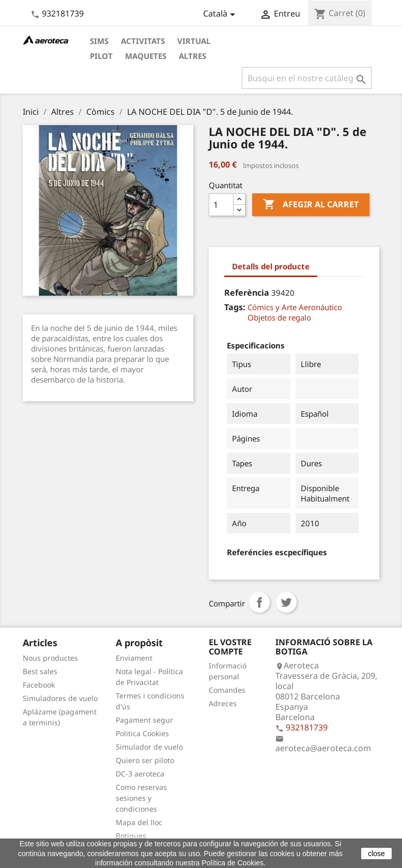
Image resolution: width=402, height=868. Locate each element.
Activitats (143, 41)
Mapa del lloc (139, 822)
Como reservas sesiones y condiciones (141, 798)
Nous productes (50, 658)
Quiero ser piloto (145, 760)
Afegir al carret (311, 205)
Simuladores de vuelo (60, 698)
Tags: (235, 307)
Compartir (259, 602)
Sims (99, 41)
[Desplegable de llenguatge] (221, 14)
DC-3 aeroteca (140, 774)
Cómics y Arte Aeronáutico (295, 307)
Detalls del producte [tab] (271, 266)
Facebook (39, 685)
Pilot (101, 56)
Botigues (131, 836)
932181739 (63, 13)
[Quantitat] (221, 205)
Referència (247, 293)
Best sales (40, 671)
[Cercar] (307, 78)
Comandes (227, 690)
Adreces (223, 703)
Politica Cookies (142, 733)
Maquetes (146, 56)
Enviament (134, 658)
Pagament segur (144, 720)
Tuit (286, 602)
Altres (192, 56)
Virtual (194, 41)
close (376, 854)
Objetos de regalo (279, 317)
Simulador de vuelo (149, 747)
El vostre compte (230, 647)
